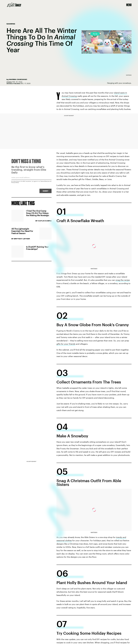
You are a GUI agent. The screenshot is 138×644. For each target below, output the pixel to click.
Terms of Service (45, 182)
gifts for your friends (66, 344)
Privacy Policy (15, 183)
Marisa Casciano (18, 79)
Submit (45, 192)
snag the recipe (123, 280)
